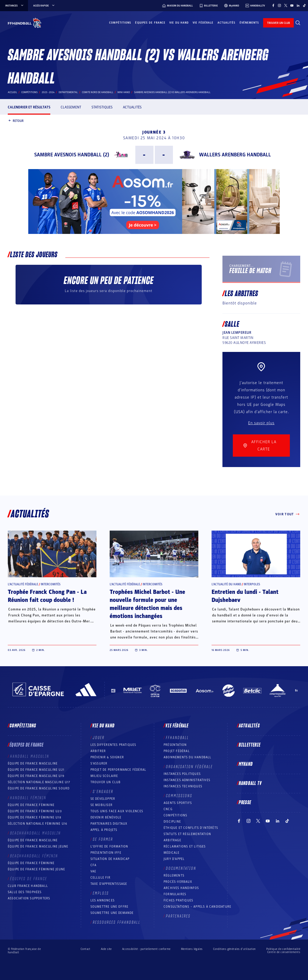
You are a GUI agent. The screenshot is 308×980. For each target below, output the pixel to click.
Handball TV (250, 783)
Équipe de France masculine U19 (36, 776)
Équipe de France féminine (31, 805)
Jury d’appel (174, 859)
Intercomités (51, 584)
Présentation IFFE (106, 853)
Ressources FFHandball (117, 922)
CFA (94, 865)
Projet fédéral (177, 751)
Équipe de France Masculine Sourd (39, 788)
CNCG (168, 809)
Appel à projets (104, 830)
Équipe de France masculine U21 (36, 770)
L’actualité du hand (226, 584)
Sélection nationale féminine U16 (37, 824)
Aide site (106, 949)
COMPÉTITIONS (175, 815)
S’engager (103, 792)
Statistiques (102, 107)
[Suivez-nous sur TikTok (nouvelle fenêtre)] (304, 5)
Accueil (12, 92)
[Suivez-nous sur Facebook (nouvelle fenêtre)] (273, 5)
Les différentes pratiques (113, 745)
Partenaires (178, 916)
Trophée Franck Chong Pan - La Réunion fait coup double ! (47, 596)
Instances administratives (187, 780)
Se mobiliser (101, 805)
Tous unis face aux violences (117, 811)
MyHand (246, 764)
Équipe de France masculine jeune (38, 846)
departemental (68, 92)
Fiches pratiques (178, 900)
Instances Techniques (183, 786)
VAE (93, 871)
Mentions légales (192, 949)
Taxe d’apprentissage (109, 884)
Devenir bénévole (106, 817)
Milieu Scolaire (104, 776)
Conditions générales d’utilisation (234, 949)
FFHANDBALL (177, 738)
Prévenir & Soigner (107, 757)
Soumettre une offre (110, 907)
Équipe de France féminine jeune (36, 869)
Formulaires (175, 894)
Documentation (181, 868)
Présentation (175, 745)
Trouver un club (106, 782)
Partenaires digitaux (109, 824)
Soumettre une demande (112, 913)
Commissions (179, 796)
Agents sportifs (178, 803)
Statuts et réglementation (187, 834)
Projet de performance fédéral (118, 770)
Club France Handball (28, 886)
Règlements (174, 875)
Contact (86, 949)
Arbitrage (172, 840)
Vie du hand (179, 23)
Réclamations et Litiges (185, 846)
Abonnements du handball (188, 757)
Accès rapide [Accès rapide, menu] (44, 6)
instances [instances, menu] (15, 6)
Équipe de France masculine (33, 763)
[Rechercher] (298, 23)
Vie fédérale (203, 23)
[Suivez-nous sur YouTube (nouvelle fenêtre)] (292, 5)
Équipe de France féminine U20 (35, 811)
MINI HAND (124, 92)
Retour (16, 121)
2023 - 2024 (48, 92)
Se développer (103, 799)
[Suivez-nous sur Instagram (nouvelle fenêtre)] (279, 5)
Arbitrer (98, 751)
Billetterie (250, 745)
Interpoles (252, 584)
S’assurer (99, 763)
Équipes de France (150, 23)
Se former (103, 839)
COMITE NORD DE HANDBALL (98, 92)
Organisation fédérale (189, 767)
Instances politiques (182, 774)
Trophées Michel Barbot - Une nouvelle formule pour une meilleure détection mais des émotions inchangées (147, 604)
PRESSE (245, 803)
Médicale (172, 853)
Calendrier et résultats (29, 107)
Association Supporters (29, 898)
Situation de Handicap (110, 859)
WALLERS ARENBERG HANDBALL (235, 155)
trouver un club (278, 23)
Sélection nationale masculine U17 (39, 782)
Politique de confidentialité (283, 949)
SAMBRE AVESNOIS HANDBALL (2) (72, 155)
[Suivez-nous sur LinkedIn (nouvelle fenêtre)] (298, 5)
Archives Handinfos (181, 888)
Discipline (172, 822)
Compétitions (120, 23)
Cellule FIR (100, 878)
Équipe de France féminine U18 (34, 817)
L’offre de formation (109, 846)
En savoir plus (261, 423)
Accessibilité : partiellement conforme (146, 949)
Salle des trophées (25, 892)
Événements (249, 23)
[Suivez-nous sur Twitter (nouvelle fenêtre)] (286, 5)
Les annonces (103, 900)
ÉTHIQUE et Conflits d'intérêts (191, 828)
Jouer (99, 738)
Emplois (101, 893)
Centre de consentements (284, 952)
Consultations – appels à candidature (197, 907)
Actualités (227, 23)
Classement (71, 107)
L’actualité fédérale (23, 584)
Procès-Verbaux (178, 882)
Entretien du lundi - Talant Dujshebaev (245, 596)
